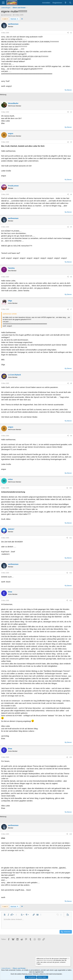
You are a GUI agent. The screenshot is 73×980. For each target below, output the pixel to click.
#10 (71, 488)
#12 (71, 573)
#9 (71, 436)
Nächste (15, 19)
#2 (71, 112)
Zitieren (69, 90)
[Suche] (70, 3)
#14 (71, 757)
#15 (71, 834)
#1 (71, 33)
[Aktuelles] (66, 3)
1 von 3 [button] (5, 19)
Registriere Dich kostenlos (45, 960)
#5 (71, 227)
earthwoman (7, 15)
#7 (71, 309)
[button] (5, 915)
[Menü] (3, 3)
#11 (71, 538)
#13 (71, 600)
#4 (71, 194)
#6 (71, 277)
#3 (71, 142)
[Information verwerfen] (69, 959)
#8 (71, 383)
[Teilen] (68, 33)
